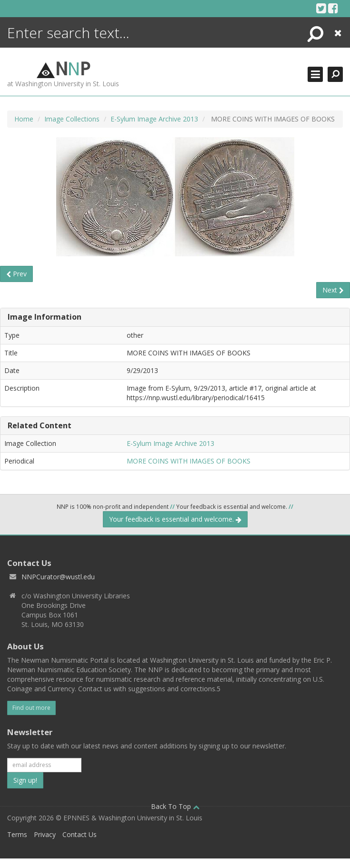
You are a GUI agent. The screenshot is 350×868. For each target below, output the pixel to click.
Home (24, 119)
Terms (17, 834)
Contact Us (80, 834)
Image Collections (72, 119)
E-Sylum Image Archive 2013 (154, 119)
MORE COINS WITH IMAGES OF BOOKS (189, 461)
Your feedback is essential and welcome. (175, 519)
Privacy (45, 834)
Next (333, 290)
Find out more (31, 708)
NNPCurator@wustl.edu (58, 577)
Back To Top (175, 806)
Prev (16, 274)
